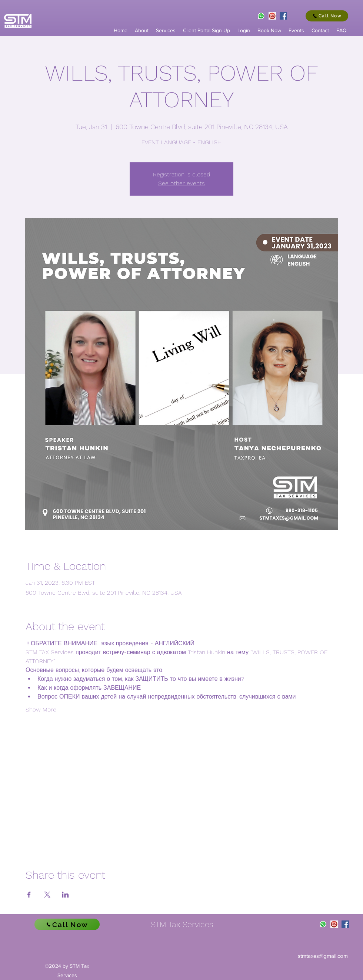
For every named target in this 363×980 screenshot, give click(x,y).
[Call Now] (327, 16)
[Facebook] (283, 16)
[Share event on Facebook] (29, 895)
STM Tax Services (182, 924)
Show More (41, 709)
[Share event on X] (47, 895)
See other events (181, 183)
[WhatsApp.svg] (261, 16)
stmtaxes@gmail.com (323, 956)
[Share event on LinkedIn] (65, 895)
